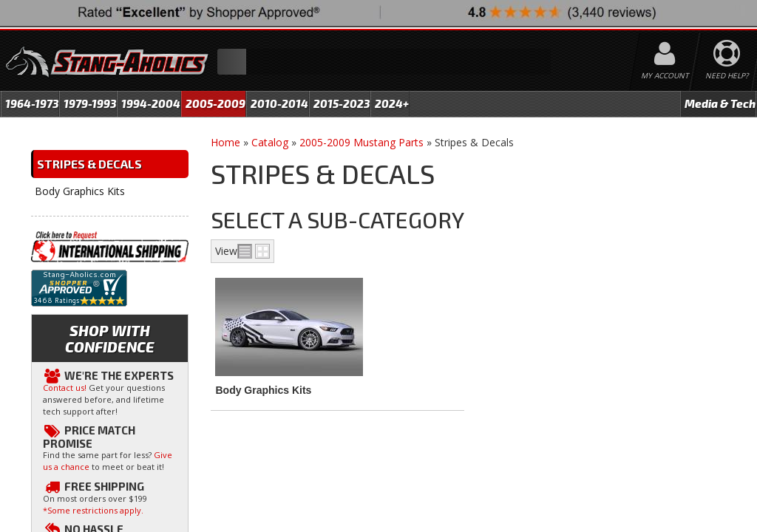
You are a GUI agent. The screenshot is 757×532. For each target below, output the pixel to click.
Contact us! (65, 388)
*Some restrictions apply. (93, 510)
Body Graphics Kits (263, 390)
